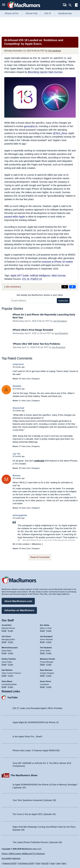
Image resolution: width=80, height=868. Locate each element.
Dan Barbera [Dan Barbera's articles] (7, 670)
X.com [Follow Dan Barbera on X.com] (11, 676)
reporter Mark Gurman (45, 72)
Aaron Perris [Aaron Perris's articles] (46, 681)
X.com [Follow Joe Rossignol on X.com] (49, 642)
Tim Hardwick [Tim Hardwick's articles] (46, 648)
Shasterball (18, 408)
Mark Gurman (59, 275)
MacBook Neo (65, 13)
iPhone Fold (31, 13)
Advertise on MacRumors (19, 610)
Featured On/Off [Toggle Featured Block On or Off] (9, 863)
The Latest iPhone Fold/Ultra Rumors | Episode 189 (37, 842)
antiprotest (18, 364)
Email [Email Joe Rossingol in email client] (42, 642)
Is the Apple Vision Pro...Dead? (27, 737)
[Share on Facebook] (72, 287)
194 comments (13, 287)
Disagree (35, 379)
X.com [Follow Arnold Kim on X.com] (11, 631)
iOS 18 (26, 279)
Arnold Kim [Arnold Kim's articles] (7, 625)
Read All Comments (40, 557)
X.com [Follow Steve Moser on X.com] (11, 687)
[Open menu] (4, 5)
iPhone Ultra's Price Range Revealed (33, 330)
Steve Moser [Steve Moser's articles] (7, 681)
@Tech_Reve (60, 133)
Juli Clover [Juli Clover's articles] (6, 636)
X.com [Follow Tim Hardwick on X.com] (49, 653)
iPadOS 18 (36, 279)
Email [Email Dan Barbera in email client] (4, 676)
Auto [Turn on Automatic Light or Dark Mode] (53, 863)
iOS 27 (48, 13)
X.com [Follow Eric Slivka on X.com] (49, 631)
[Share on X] (65, 287)
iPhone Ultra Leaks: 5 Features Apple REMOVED (36, 750)
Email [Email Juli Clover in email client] (4, 642)
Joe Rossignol (60, 321)
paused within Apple (15, 217)
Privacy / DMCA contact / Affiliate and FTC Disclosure (23, 854)
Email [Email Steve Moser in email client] (4, 687)
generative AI (31, 126)
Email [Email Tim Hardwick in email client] (42, 653)
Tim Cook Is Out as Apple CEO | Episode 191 (34, 814)
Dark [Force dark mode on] (64, 863)
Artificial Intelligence (40, 275)
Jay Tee (16, 454)
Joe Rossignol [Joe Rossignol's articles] (46, 636)
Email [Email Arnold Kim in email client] (4, 631)
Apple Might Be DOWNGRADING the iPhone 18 (36, 722)
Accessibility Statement (11, 858)
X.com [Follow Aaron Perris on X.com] (49, 687)
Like (29, 379)
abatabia (17, 386)
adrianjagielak (20, 515)
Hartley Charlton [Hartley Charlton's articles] (9, 659)
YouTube (12, 697)
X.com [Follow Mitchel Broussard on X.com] (11, 653)
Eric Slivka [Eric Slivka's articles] (45, 625)
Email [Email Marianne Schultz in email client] (42, 664)
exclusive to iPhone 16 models (57, 262)
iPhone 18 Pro (12, 13)
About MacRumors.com (18, 601)
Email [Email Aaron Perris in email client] (42, 687)
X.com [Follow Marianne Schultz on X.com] (49, 664)
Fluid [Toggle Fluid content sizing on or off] (38, 863)
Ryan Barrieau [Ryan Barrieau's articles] (46, 670)
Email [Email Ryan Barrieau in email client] (42, 676)
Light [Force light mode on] (58, 863)
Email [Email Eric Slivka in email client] (42, 631)
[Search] (71, 5)
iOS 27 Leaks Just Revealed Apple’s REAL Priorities (38, 708)
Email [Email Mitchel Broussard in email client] (4, 653)
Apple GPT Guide (20, 275)
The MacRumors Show (24, 775)
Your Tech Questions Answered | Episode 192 (34, 800)
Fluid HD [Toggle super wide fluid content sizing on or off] (45, 863)
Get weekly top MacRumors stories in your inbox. (40, 295)
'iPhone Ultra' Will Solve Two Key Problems (36, 344)
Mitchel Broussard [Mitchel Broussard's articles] (10, 648)
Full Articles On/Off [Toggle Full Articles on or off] (26, 863)
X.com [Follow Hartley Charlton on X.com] (11, 664)
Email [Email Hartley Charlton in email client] (4, 664)
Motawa (17, 476)
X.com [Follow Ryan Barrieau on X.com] (49, 676)
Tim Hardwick (54, 51)
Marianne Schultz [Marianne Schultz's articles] (48, 659)
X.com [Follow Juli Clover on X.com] (11, 642)
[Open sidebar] (76, 5)
